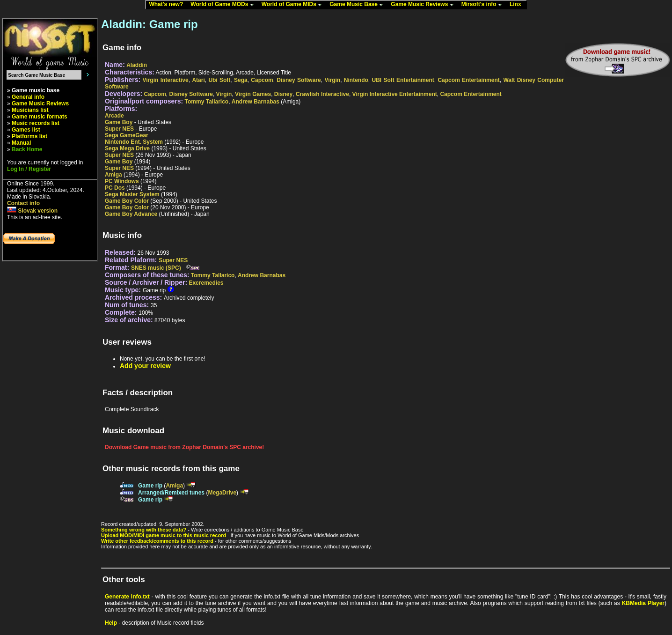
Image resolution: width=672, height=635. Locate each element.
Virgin (332, 80)
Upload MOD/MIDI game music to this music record (164, 535)
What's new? (168, 5)
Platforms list (29, 136)
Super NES (119, 129)
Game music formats (40, 117)
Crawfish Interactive (322, 94)
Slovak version (32, 211)
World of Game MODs (224, 5)
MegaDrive (222, 493)
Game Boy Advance (131, 214)
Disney (283, 94)
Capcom (262, 80)
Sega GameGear (127, 135)
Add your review (145, 366)
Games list (26, 130)
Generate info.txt (127, 597)
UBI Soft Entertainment (403, 80)
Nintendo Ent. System (134, 142)
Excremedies (206, 283)
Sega (241, 80)
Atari (198, 80)
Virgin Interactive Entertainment (395, 94)
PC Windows (122, 181)
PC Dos (115, 188)
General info (28, 97)
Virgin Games (253, 94)
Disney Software (299, 80)
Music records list (36, 123)
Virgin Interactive (166, 80)
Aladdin (137, 65)
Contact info (23, 203)
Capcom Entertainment (468, 80)
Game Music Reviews (424, 5)
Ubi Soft (219, 80)
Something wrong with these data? (144, 530)
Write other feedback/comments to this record (157, 541)
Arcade (114, 116)
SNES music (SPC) (156, 268)
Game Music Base (358, 5)
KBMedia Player (643, 603)
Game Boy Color (127, 201)
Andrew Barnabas (256, 102)
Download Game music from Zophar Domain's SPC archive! (184, 447)
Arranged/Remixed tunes (171, 493)
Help (111, 623)
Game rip (150, 486)
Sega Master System (132, 194)
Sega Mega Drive (127, 148)
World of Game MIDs (294, 5)
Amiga (113, 175)
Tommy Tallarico (207, 102)
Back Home (27, 149)
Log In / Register (29, 169)
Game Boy (119, 122)
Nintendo (356, 80)
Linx (518, 5)
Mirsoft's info (484, 5)
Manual (21, 143)
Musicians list (30, 110)
